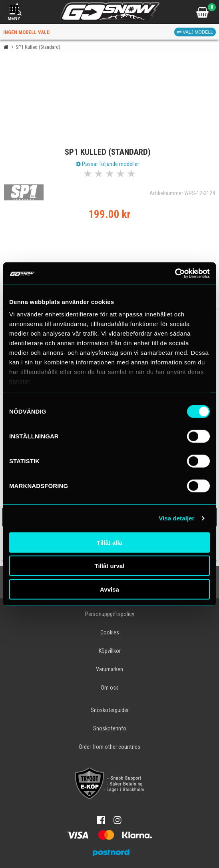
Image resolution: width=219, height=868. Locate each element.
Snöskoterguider (110, 710)
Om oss (110, 688)
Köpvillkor (110, 651)
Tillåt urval (110, 566)
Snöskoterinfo (110, 729)
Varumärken (109, 669)
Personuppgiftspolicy (110, 614)
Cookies (110, 633)
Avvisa (109, 589)
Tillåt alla (109, 542)
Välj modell (195, 32)
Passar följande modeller (108, 164)
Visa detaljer (176, 518)
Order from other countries (109, 747)
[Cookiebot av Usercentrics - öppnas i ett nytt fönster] (175, 274)
